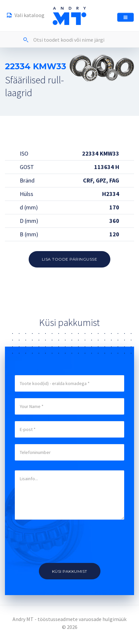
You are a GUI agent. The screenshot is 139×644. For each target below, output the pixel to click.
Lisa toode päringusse (70, 259)
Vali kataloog (26, 16)
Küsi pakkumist (70, 571)
